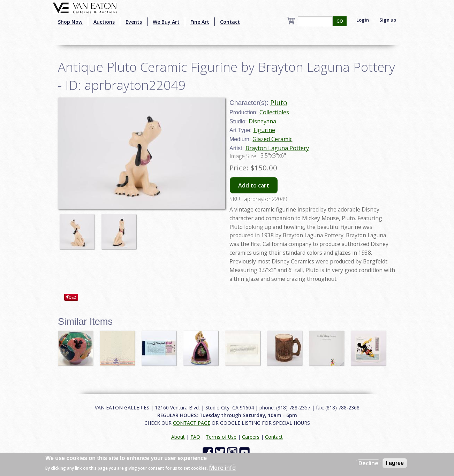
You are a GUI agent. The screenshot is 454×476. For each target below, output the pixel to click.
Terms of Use (221, 437)
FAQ (195, 437)
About (178, 437)
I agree (395, 463)
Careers (251, 437)
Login (363, 20)
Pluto (279, 103)
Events (134, 22)
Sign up (388, 20)
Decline (368, 463)
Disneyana (262, 121)
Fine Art (200, 22)
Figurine (264, 130)
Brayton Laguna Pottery (277, 148)
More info (222, 468)
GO (340, 21)
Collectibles (274, 112)
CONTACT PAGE (192, 423)
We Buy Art (166, 22)
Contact (230, 22)
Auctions (104, 22)
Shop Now (70, 22)
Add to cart (254, 185)
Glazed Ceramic (272, 139)
